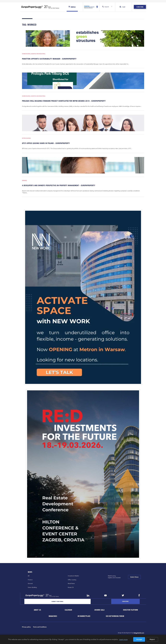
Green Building (32, 587)
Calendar (68, 610)
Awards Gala (100, 610)
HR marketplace (84, 616)
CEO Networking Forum (115, 616)
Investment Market (73, 576)
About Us (37, 610)
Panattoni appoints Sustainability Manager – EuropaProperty (49, 59)
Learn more (123, 639)
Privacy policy (26, 627)
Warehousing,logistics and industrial (114, 577)
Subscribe (140, 7)
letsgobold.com (139, 633)
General (24, 181)
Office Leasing (26, 138)
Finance (30, 580)
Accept (139, 639)
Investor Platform (130, 610)
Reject (152, 639)
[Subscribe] (125, 601)
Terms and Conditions (40, 627)
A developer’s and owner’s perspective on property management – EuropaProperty (59, 185)
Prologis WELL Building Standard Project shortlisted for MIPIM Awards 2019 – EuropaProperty (64, 101)
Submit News (134, 577)
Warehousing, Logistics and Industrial (34, 54)
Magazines (53, 616)
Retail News (71, 584)
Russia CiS (71, 587)
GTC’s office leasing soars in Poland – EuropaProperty (46, 143)
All (29, 576)
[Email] (58, 601)
